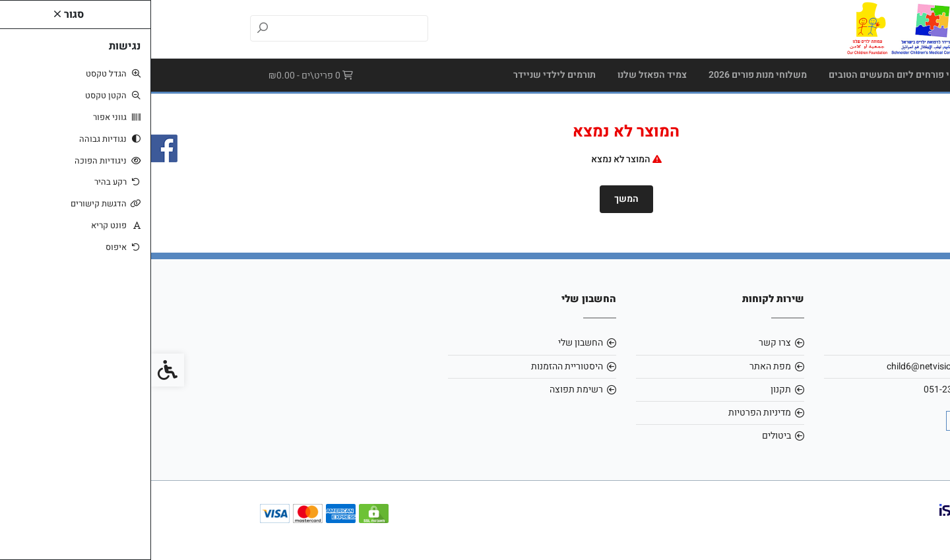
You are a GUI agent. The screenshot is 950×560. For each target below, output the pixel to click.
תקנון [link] (630, 389)
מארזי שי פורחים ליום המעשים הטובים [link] (754, 75)
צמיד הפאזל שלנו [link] (501, 75)
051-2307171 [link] (800, 389)
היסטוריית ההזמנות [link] (416, 366)
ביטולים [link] (625, 436)
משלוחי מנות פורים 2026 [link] (607, 75)
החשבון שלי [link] (429, 343)
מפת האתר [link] (619, 366)
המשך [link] (475, 199)
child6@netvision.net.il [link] (782, 366)
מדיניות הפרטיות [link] (609, 413)
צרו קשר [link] (624, 343)
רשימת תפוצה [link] (425, 389)
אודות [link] (817, 343)
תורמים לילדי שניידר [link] (403, 75)
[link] (757, 29)
